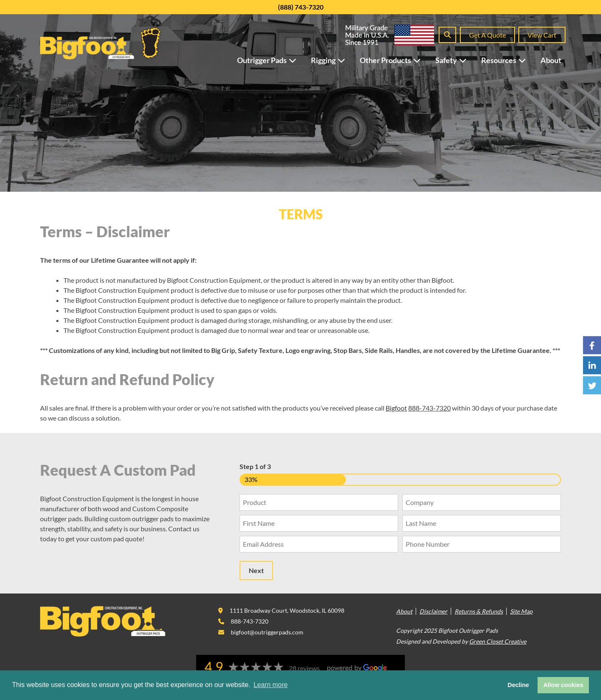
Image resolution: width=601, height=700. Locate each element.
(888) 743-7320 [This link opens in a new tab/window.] (301, 7)
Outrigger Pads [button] (271, 60)
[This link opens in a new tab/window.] (281, 610)
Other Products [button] (394, 60)
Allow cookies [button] (563, 685)
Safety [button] (455, 60)
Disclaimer (433, 611)
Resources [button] (508, 60)
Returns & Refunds (479, 611)
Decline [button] (518, 685)
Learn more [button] (270, 685)
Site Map (521, 611)
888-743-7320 (429, 408)
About (551, 60)
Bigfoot (396, 408)
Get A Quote (487, 35)
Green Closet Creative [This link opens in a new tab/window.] (498, 641)
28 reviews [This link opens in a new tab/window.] (304, 668)
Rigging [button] (332, 60)
